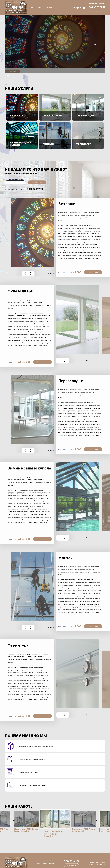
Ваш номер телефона (15, 179)
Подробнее (12, 71)
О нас (31, 8)
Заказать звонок (96, 11)
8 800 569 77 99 (35, 189)
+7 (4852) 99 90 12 (96, 7)
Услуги (39, 8)
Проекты (49, 8)
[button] (6, 76)
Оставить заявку (93, 272)
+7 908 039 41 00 (96, 4)
